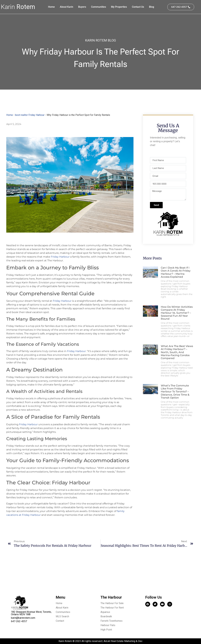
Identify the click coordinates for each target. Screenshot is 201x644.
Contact (60, 621)
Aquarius (105, 612)
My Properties (119, 7)
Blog (152, 7)
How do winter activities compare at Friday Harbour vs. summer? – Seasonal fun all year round (177, 313)
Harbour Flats (108, 625)
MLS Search (62, 616)
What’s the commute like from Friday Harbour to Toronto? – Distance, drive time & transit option (175, 392)
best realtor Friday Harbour (30, 115)
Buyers (82, 7)
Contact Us (138, 7)
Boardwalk (106, 616)
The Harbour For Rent (112, 608)
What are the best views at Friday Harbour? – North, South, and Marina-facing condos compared (177, 352)
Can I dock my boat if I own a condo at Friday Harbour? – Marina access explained (176, 272)
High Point (106, 630)
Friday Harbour (60, 257)
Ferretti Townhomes (111, 621)
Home (51, 7)
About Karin (67, 7)
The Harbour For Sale (112, 603)
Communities (99, 7)
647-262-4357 (19, 621)
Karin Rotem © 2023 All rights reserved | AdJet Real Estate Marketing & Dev (100, 641)
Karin (18, 7)
